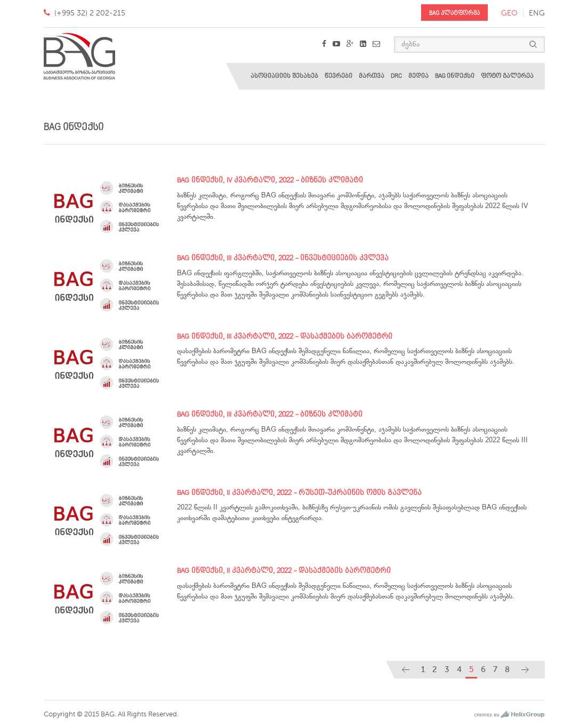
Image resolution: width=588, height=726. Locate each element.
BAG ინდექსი (455, 76)
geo (509, 13)
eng (537, 13)
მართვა (372, 76)
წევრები (339, 76)
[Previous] (406, 670)
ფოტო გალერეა (507, 76)
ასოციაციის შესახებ (284, 76)
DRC (396, 76)
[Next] (525, 670)
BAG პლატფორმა (454, 13)
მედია (418, 76)
